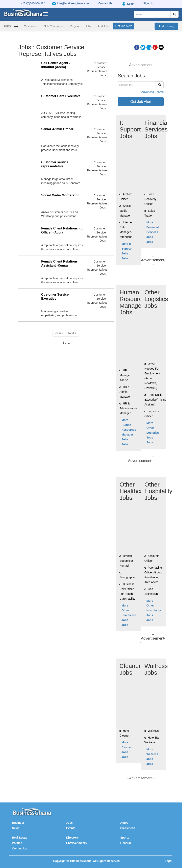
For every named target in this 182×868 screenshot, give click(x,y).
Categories (31, 26)
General (126, 843)
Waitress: (154, 731)
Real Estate (20, 838)
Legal (169, 861)
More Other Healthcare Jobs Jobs (129, 615)
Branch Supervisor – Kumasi (127, 561)
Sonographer (128, 577)
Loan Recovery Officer (150, 199)
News (16, 828)
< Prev (59, 333)
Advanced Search (152, 92)
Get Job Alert (124, 26)
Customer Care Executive (61, 96)
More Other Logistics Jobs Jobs (153, 433)
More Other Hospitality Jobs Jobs (154, 610)
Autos (124, 823)
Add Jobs (104, 26)
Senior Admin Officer (57, 129)
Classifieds (128, 828)
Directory (72, 838)
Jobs (7, 26)
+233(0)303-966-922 (33, 3)
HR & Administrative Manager (128, 408)
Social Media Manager (125, 211)
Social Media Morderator (60, 195)
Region (74, 26)
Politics (17, 843)
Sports (125, 838)
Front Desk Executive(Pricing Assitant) (155, 400)
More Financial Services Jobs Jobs (153, 232)
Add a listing (166, 26)
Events (71, 828)
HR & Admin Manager (125, 392)
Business (18, 823)
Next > (72, 333)
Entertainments (76, 843)
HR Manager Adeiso (125, 375)
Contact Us (20, 848)
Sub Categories (54, 26)
